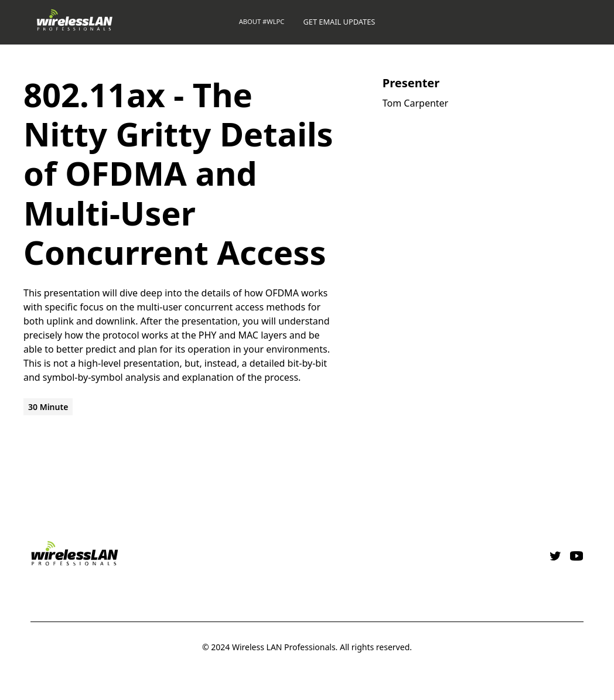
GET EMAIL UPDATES (339, 22)
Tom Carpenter (415, 103)
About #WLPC (262, 21)
